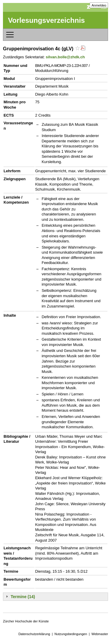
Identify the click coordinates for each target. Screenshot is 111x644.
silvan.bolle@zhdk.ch (65, 57)
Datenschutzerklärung (34, 634)
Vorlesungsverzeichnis (46, 20)
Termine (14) (23, 597)
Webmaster (100, 634)
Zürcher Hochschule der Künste (26, 621)
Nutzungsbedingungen (71, 634)
